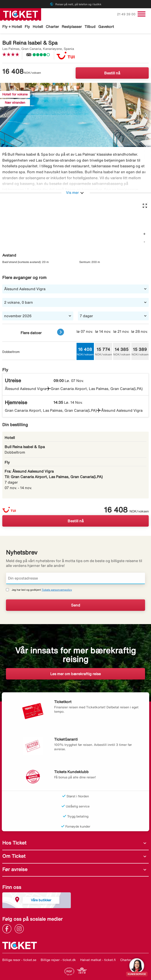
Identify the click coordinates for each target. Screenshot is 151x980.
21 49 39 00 (127, 14)
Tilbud (90, 27)
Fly (27, 27)
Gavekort (106, 27)
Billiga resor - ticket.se (19, 960)
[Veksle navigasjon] (142, 14)
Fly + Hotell (12, 27)
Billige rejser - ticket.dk (58, 960)
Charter (52, 27)
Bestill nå (112, 73)
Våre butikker (41, 900)
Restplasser (72, 27)
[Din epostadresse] (75, 578)
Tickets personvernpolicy (57, 590)
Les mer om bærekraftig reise (75, 674)
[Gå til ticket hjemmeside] (21, 14)
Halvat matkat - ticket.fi (98, 960)
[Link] (8, 928)
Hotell (38, 27)
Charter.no (128, 960)
